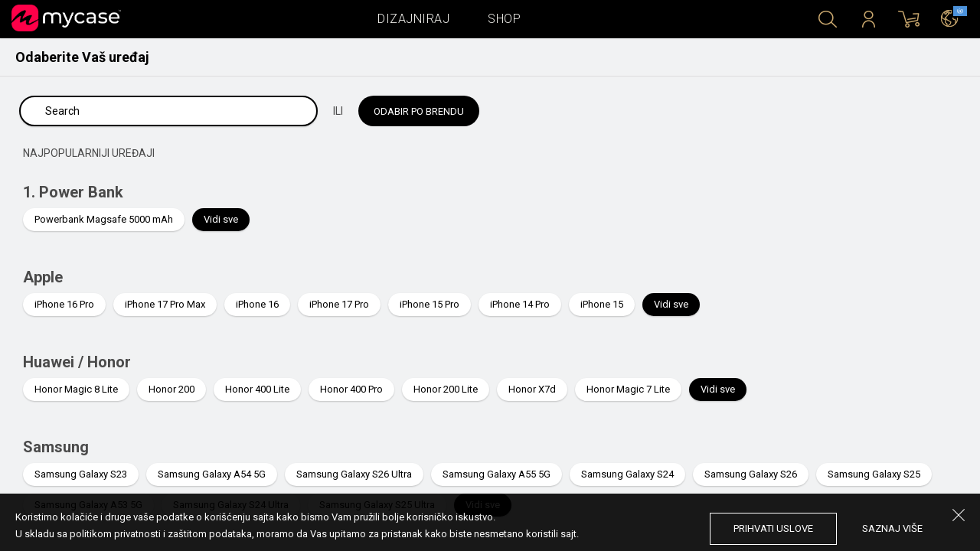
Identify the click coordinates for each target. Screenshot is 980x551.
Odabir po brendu (419, 111)
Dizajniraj (413, 19)
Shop (504, 19)
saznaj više (892, 528)
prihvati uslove (773, 528)
